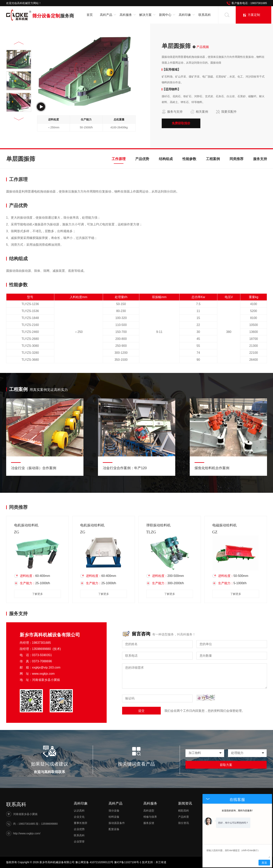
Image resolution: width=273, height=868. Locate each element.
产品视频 (203, 47)
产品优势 (142, 159)
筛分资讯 (184, 823)
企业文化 (79, 817)
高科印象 (81, 803)
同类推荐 (236, 159)
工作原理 (119, 159)
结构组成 (166, 159)
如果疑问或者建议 (49, 764)
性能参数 (189, 159)
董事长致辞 (81, 823)
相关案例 (199, 112)
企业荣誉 (79, 842)
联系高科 (205, 15)
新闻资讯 (185, 803)
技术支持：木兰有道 (154, 862)
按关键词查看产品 (136, 764)
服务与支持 (172, 112)
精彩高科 (184, 811)
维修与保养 (150, 817)
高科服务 (150, 803)
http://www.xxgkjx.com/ (27, 833)
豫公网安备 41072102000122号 (94, 862)
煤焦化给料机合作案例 (212, 468)
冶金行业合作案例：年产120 (125, 468)
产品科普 (184, 817)
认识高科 (79, 811)
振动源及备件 (117, 823)
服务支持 (260, 159)
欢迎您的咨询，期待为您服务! (237, 811)
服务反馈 (149, 823)
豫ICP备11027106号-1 (128, 862)
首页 (90, 15)
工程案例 (213, 159)
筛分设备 (114, 811)
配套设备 (114, 829)
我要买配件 (226, 112)
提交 (141, 711)
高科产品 (116, 803)
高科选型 (149, 811)
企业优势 (79, 829)
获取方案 (226, 765)
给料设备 (114, 817)
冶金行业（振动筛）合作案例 (34, 468)
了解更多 (37, 594)
